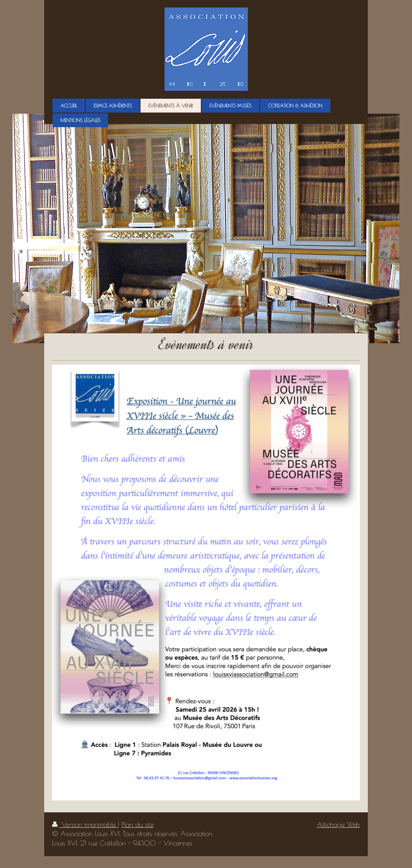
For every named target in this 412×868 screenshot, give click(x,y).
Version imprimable (85, 825)
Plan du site (138, 825)
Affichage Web (338, 825)
